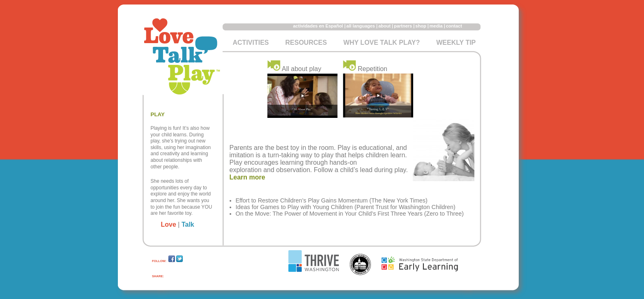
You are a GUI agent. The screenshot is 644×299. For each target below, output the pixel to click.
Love (169, 224)
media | (437, 26)
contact (454, 26)
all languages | (362, 26)
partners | (404, 26)
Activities (251, 43)
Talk (188, 224)
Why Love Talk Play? (382, 43)
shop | (422, 26)
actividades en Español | (320, 26)
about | (386, 26)
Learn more (247, 177)
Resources (306, 43)
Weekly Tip (456, 43)
